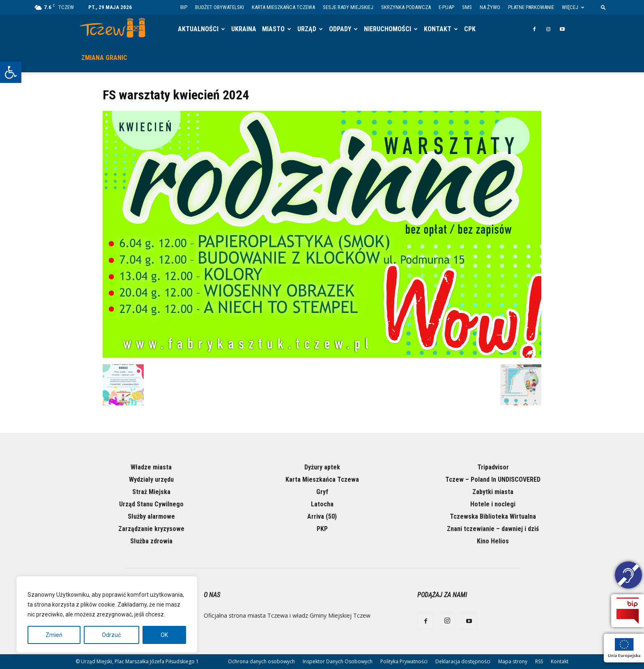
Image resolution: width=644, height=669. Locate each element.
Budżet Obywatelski (220, 7)
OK (164, 635)
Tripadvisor (493, 467)
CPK (470, 29)
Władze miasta (151, 467)
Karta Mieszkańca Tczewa (283, 7)
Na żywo (490, 7)
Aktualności (198, 29)
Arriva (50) (322, 516)
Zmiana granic (104, 58)
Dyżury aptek (322, 467)
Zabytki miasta (493, 492)
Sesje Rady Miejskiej (348, 7)
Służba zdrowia (151, 541)
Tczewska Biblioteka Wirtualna (493, 516)
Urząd (307, 29)
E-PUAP (446, 7)
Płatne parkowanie (531, 7)
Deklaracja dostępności (463, 661)
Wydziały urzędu (151, 479)
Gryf (322, 492)
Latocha (322, 504)
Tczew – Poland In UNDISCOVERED (493, 479)
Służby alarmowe (151, 516)
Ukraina (244, 29)
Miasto (273, 29)
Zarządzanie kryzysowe (151, 529)
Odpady (340, 29)
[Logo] (115, 29)
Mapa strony (513, 661)
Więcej (573, 7)
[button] (11, 72)
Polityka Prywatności (404, 661)
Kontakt (438, 29)
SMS (467, 7)
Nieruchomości (388, 29)
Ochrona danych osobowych (261, 661)
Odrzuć (111, 635)
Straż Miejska (151, 492)
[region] (107, 614)
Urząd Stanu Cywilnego (151, 504)
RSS (539, 661)
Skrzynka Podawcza (406, 7)
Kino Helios (493, 541)
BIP (184, 7)
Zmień (54, 635)
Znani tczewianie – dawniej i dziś (493, 529)
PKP (322, 529)
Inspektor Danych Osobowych (338, 661)
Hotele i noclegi (493, 504)
